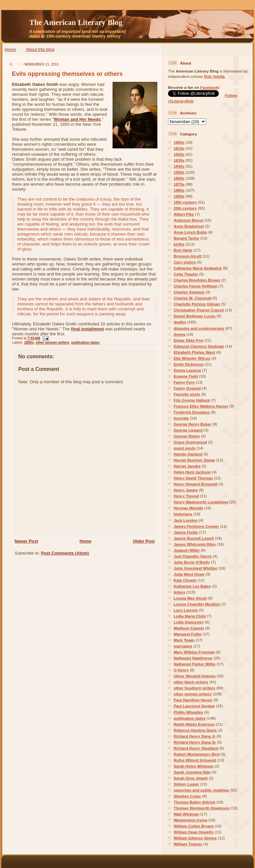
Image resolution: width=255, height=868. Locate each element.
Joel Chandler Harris (193, 556)
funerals (181, 418)
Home (10, 49)
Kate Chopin (185, 580)
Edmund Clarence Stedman (199, 346)
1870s (179, 184)
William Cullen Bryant (194, 826)
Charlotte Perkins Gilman (197, 304)
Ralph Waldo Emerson (194, 724)
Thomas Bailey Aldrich (195, 802)
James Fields (186, 532)
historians (183, 514)
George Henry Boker (193, 424)
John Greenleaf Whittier (196, 568)
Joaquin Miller (187, 550)
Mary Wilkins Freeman (194, 652)
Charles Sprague (189, 292)
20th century (185, 208)
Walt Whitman (186, 814)
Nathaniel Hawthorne (193, 658)
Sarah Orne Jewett (191, 778)
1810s (179, 148)
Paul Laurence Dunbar (194, 706)
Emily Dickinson (189, 364)
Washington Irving (191, 820)
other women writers (52, 343)
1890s (179, 196)
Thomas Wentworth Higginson (202, 808)
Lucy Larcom (186, 610)
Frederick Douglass (192, 412)
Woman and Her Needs (77, 119)
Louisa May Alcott (190, 598)
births (179, 244)
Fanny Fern (184, 382)
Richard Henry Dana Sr (195, 742)
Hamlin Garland (188, 454)
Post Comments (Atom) (65, 553)
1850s (29, 343)
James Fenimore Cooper (196, 526)
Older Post (144, 541)
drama (179, 334)
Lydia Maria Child (190, 616)
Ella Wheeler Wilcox (192, 358)
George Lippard (188, 430)
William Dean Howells (194, 832)
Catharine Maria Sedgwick (198, 268)
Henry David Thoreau (193, 478)
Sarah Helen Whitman (194, 766)
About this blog (40, 49)
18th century (185, 202)
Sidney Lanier (186, 784)
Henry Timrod (186, 496)
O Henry (181, 670)
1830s (179, 160)
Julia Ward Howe (189, 574)
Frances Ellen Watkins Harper (201, 406)
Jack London (186, 520)
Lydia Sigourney (189, 622)
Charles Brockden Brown (197, 280)
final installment (87, 329)
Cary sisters (185, 262)
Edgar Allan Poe (188, 340)
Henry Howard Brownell (196, 484)
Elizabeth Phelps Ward (194, 352)
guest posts (185, 448)
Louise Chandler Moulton (197, 604)
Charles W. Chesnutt (193, 298)
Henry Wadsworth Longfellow (201, 502)
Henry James (186, 490)
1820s (179, 154)
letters (179, 592)
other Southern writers (194, 688)
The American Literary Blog (76, 22)
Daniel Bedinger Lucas (195, 316)
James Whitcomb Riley (195, 544)
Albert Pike (184, 214)
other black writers (191, 682)
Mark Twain (184, 640)
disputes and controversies (199, 328)
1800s (179, 142)
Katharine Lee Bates (192, 586)
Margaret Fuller (188, 634)
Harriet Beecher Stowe (194, 460)
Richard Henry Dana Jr (195, 736)
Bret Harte (183, 250)
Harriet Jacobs (187, 466)
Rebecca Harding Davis (195, 730)
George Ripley (187, 436)
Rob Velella (214, 76)
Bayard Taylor (186, 238)
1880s (179, 190)
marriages (183, 646)
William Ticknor (188, 844)
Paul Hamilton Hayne (193, 700)
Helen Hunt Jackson (192, 472)
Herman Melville (188, 508)
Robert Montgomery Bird (197, 754)
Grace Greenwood (190, 442)
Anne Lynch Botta (190, 232)
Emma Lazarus (187, 370)
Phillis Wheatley (188, 712)
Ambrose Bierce (189, 220)
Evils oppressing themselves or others (67, 74)
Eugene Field (186, 376)
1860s (179, 178)
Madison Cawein (189, 628)
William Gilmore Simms (195, 838)
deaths (180, 322)
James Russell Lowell (194, 538)
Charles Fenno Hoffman (196, 286)
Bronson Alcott (188, 256)
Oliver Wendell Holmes (195, 676)
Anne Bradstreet (189, 226)
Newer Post (26, 541)
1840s (179, 166)
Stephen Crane (187, 796)
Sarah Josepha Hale (192, 772)
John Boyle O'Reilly (192, 562)
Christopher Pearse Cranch (199, 310)
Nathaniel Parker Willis (195, 664)
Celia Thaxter (186, 274)
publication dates (85, 343)
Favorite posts (187, 394)
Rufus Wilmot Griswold (195, 760)
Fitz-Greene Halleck (192, 400)
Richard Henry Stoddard (196, 748)
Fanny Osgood (187, 388)
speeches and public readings (201, 790)
